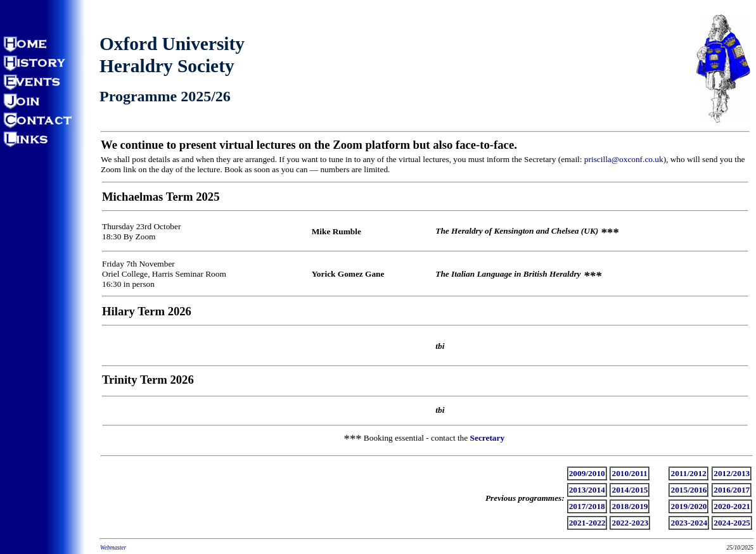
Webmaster (113, 548)
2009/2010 (587, 473)
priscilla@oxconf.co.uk (624, 159)
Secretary (488, 438)
